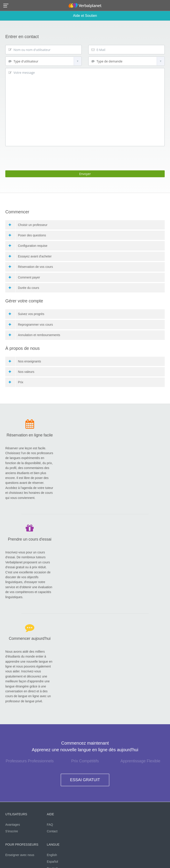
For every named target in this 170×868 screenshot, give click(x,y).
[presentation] (39, 157)
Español (53, 862)
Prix (16, 382)
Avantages (13, 825)
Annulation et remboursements (34, 335)
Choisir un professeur (28, 225)
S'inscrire (12, 831)
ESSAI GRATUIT (85, 780)
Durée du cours (24, 288)
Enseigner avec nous (20, 855)
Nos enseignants (25, 361)
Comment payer (24, 277)
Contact (52, 831)
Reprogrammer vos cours (31, 325)
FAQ (50, 825)
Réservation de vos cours (31, 267)
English (52, 855)
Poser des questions (27, 235)
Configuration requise (28, 246)
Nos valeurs (21, 372)
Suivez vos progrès (26, 314)
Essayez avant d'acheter (30, 256)
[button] (7, 5)
